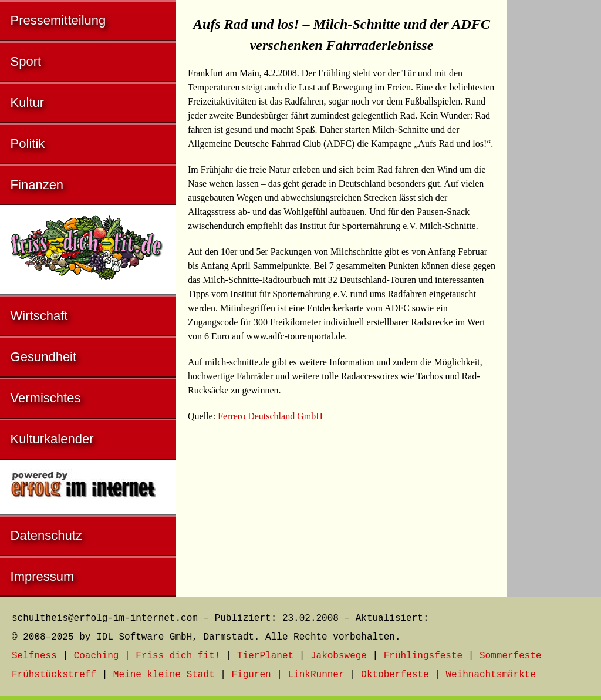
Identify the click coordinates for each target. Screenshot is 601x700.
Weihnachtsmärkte (491, 675)
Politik (28, 144)
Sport (26, 61)
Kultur (27, 102)
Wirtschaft (39, 316)
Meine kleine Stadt (164, 675)
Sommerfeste (511, 656)
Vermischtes (46, 398)
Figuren (251, 675)
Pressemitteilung (58, 20)
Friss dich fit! (178, 656)
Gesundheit (44, 357)
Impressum (43, 576)
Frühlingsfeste (423, 656)
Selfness (34, 656)
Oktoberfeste (395, 675)
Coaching (97, 656)
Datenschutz (46, 535)
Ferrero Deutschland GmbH (270, 416)
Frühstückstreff (54, 675)
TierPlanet (265, 656)
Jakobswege (339, 656)
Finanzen (37, 185)
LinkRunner (316, 675)
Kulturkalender (52, 439)
